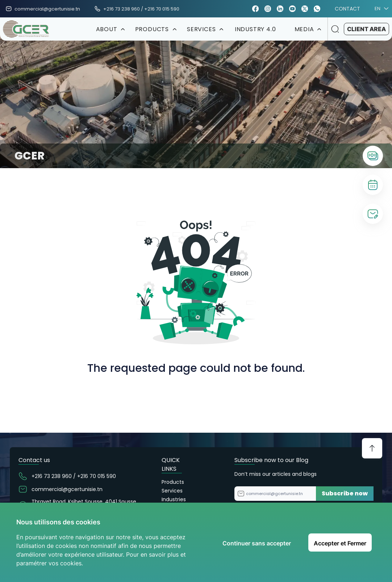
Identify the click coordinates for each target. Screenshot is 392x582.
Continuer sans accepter (257, 543)
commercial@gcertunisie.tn (47, 9)
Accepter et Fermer (340, 543)
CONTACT (347, 9)
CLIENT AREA (366, 29)
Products (173, 482)
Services (172, 491)
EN (380, 9)
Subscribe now (345, 493)
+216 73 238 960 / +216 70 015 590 (141, 9)
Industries (174, 499)
